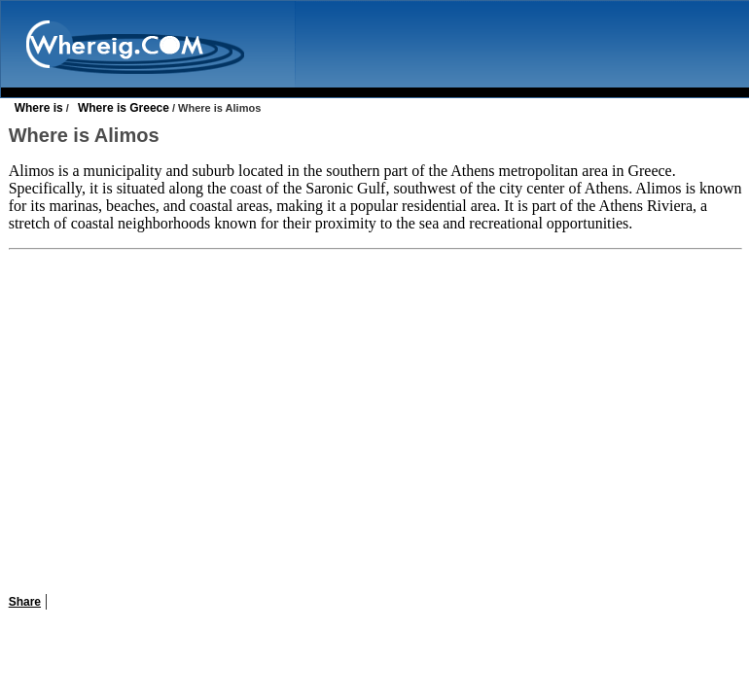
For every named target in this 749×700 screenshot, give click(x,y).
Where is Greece (124, 108)
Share (25, 602)
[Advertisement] (375, 421)
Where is (39, 108)
